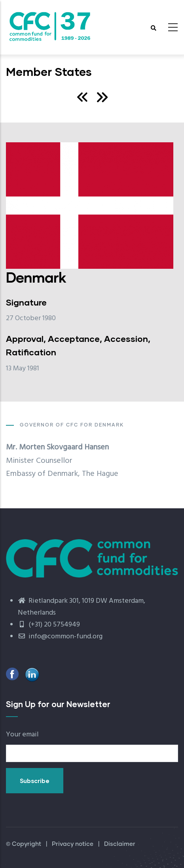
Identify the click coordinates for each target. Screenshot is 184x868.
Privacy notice (73, 844)
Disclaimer (120, 844)
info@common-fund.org (60, 637)
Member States (49, 71)
